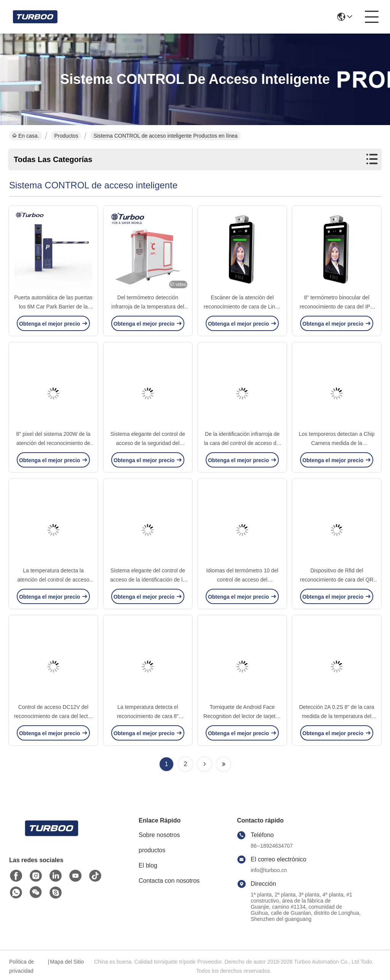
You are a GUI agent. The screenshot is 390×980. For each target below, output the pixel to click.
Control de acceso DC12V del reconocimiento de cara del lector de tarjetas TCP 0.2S (53, 716)
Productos (66, 136)
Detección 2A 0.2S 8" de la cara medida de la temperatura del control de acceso (336, 716)
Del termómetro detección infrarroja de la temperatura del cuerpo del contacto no (148, 307)
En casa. (26, 136)
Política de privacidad (22, 966)
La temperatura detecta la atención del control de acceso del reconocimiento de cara (53, 580)
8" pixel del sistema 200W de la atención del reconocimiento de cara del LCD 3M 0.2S (54, 443)
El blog (148, 865)
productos (152, 850)
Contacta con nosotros (169, 881)
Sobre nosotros (159, 835)
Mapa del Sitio (67, 962)
